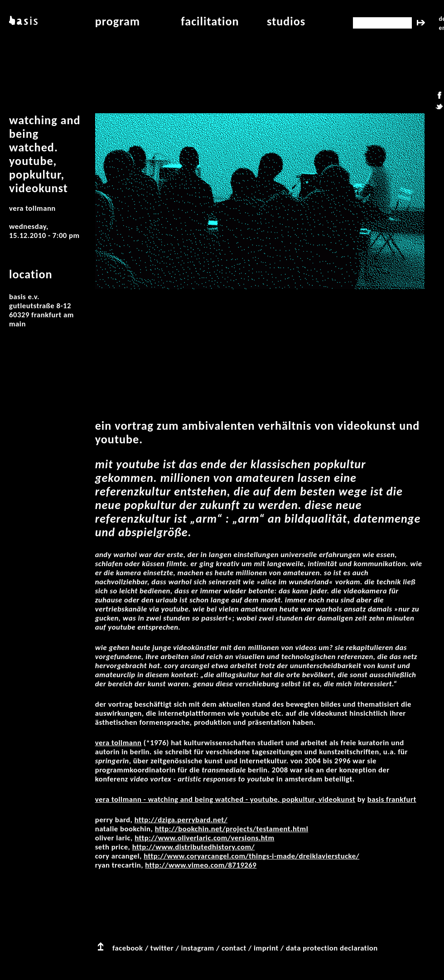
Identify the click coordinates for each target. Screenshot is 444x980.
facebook (128, 948)
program (118, 21)
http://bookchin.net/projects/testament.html (232, 829)
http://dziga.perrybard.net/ (181, 820)
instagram (197, 948)
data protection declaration (332, 948)
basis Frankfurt (392, 799)
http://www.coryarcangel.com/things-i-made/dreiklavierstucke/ (251, 856)
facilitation (210, 21)
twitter (162, 948)
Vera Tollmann (118, 743)
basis (22, 21)
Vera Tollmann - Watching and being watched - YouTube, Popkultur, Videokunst (225, 799)
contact (234, 948)
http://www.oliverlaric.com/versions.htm (204, 838)
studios (286, 21)
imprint (266, 948)
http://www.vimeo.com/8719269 (201, 865)
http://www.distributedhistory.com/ (194, 847)
